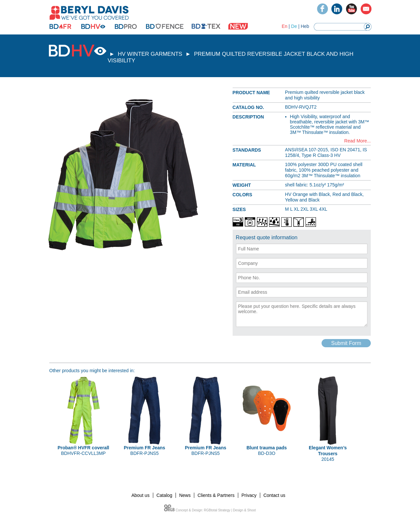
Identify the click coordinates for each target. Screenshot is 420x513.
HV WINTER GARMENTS (150, 54)
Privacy (249, 495)
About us (140, 495)
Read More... (357, 141)
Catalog (164, 495)
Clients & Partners (216, 495)
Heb (305, 26)
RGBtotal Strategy (217, 510)
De (294, 26)
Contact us (274, 495)
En (285, 26)
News (185, 495)
